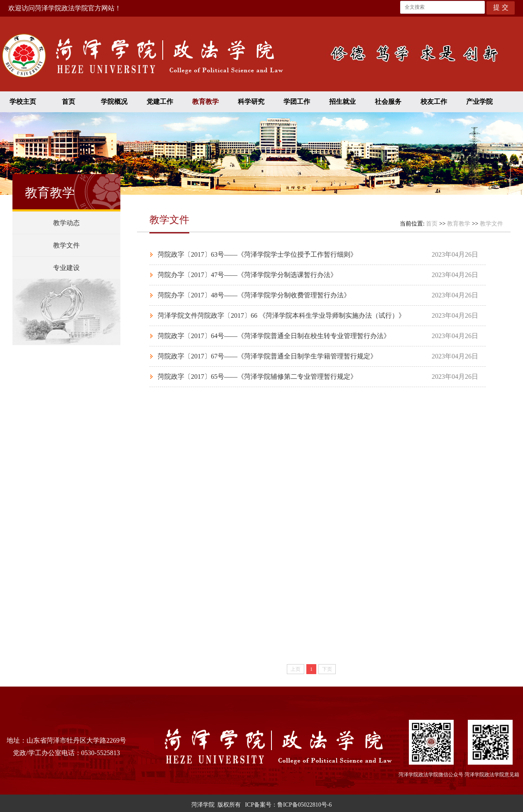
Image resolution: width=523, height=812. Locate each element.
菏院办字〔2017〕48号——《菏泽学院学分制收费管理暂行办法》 (254, 295)
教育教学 (205, 102)
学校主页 (23, 102)
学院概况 (114, 102)
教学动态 (66, 223)
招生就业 (342, 102)
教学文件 (66, 245)
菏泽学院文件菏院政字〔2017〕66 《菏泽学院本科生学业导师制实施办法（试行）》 (281, 315)
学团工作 (297, 102)
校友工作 (434, 102)
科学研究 (251, 102)
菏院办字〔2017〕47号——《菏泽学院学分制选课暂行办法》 (247, 275)
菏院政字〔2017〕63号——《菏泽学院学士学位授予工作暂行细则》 (257, 254)
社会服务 (388, 102)
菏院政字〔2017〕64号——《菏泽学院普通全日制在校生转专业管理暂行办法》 (274, 336)
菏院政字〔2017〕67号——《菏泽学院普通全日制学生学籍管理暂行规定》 (267, 356)
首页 (68, 102)
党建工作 (160, 102)
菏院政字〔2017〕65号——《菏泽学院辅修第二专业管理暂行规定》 (257, 377)
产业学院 (479, 102)
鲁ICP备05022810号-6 (304, 805)
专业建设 (66, 268)
